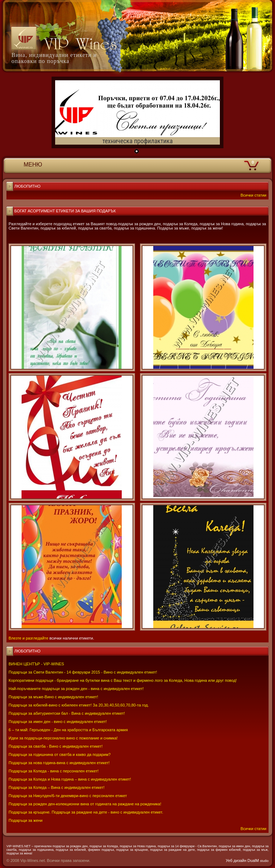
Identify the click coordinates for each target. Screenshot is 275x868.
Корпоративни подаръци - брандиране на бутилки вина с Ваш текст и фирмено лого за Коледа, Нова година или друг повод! (123, 680)
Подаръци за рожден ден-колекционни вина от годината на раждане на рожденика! (85, 804)
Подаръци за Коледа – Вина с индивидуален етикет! (57, 787)
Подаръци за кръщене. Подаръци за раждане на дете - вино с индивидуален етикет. (86, 812)
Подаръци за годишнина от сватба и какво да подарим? (60, 754)
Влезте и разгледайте (28, 638)
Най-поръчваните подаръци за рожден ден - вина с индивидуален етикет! (76, 689)
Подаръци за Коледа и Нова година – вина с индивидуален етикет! (70, 779)
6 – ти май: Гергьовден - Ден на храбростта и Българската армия (68, 730)
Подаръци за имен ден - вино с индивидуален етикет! (58, 722)
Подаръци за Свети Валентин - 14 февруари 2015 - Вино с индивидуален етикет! (83, 672)
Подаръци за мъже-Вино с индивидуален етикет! (53, 697)
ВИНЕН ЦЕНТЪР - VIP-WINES (36, 664)
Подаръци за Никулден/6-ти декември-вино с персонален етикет (68, 796)
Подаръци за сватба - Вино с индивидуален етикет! (56, 746)
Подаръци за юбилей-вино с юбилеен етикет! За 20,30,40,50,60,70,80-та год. (79, 705)
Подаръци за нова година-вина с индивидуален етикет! (59, 763)
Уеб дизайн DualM (247, 860)
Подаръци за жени (26, 820)
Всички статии (254, 829)
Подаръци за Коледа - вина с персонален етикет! (54, 771)
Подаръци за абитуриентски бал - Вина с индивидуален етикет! (67, 713)
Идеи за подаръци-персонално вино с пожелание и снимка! (63, 738)
